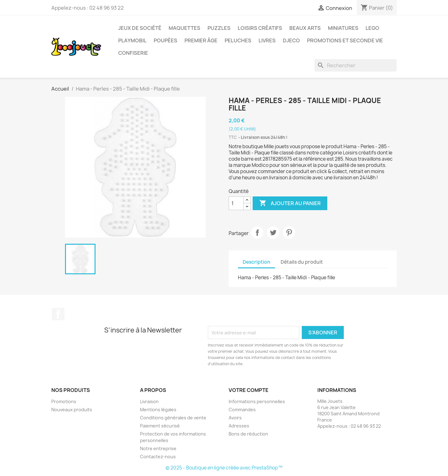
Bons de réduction (248, 434)
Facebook (58, 314)
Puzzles (219, 28)
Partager (257, 233)
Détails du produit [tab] (302, 262)
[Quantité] (236, 203)
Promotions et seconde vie (345, 40)
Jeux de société (140, 28)
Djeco (291, 40)
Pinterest (289, 233)
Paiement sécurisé (160, 426)
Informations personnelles (257, 401)
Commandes (242, 410)
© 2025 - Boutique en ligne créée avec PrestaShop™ (224, 468)
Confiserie (133, 53)
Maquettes (184, 28)
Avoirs (235, 418)
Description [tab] (257, 262)
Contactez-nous (158, 457)
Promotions (64, 401)
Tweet (273, 233)
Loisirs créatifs (260, 28)
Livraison (149, 401)
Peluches (238, 40)
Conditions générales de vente (173, 418)
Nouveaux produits (72, 410)
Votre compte (249, 390)
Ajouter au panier (290, 203)
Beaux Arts (305, 28)
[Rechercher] (356, 65)
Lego (372, 28)
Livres (267, 40)
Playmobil (132, 40)
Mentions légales (158, 410)
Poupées (166, 40)
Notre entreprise (158, 448)
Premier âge (201, 40)
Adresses (239, 426)
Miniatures (343, 28)
